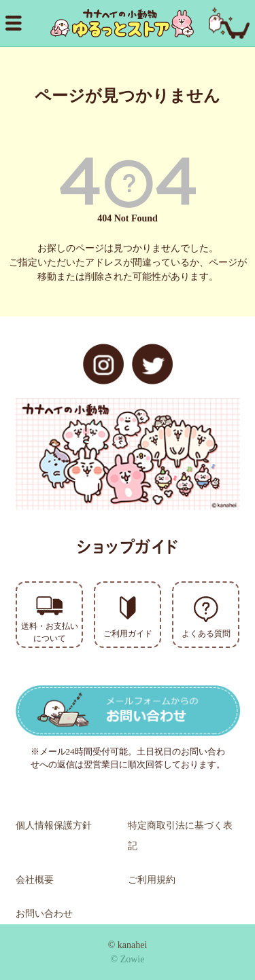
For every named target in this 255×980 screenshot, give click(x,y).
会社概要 (35, 880)
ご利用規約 (152, 880)
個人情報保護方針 (54, 825)
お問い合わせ (44, 914)
